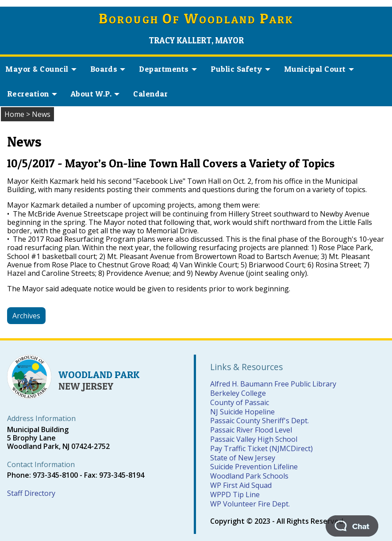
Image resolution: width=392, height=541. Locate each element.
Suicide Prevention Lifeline (254, 467)
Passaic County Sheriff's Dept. (259, 421)
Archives (26, 316)
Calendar (150, 94)
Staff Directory (31, 493)
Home (14, 114)
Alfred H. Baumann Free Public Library (273, 384)
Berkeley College (238, 393)
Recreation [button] (32, 94)
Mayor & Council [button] (41, 69)
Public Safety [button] (240, 69)
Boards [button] (108, 69)
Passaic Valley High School (254, 439)
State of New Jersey (243, 458)
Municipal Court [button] (319, 69)
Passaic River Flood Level (251, 430)
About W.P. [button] (95, 94)
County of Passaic (240, 402)
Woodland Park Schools (249, 476)
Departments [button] (168, 69)
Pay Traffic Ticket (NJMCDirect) (261, 448)
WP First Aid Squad (241, 485)
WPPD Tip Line (235, 495)
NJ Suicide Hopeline (242, 412)
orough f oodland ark (196, 20)
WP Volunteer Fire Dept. (250, 504)
